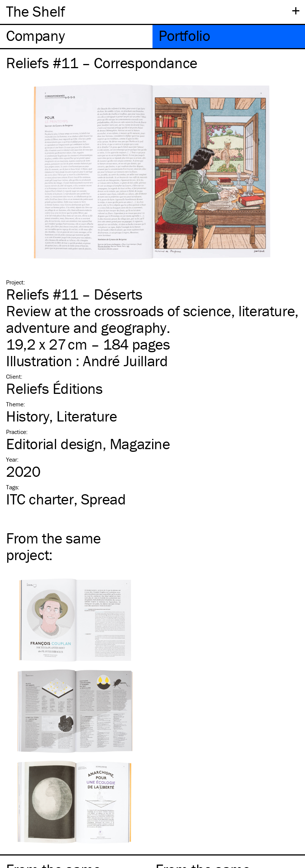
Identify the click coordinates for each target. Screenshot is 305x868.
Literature (87, 416)
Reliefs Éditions (54, 388)
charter (40, 499)
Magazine (140, 444)
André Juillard (125, 361)
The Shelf (35, 11)
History (28, 416)
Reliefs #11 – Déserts (74, 294)
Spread (103, 499)
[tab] (76, 37)
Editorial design (54, 444)
